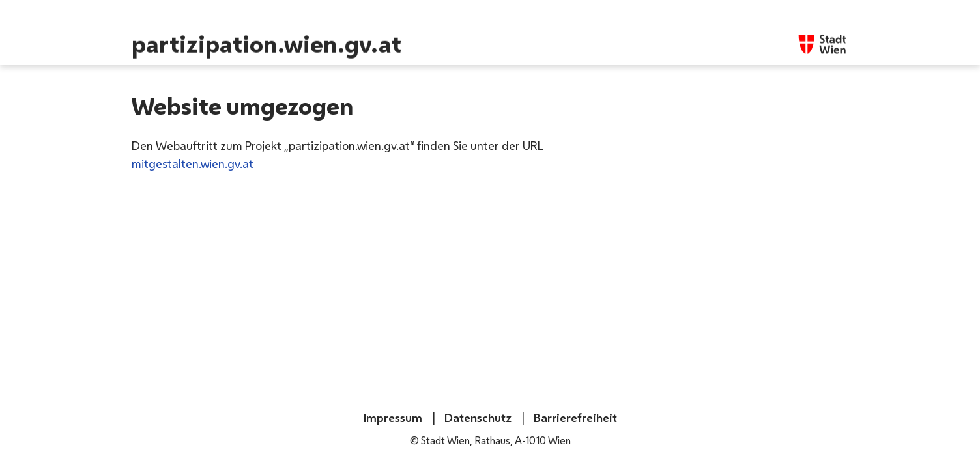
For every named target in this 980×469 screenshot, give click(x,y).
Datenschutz (477, 418)
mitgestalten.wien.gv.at (193, 163)
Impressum (393, 418)
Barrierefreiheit (574, 418)
